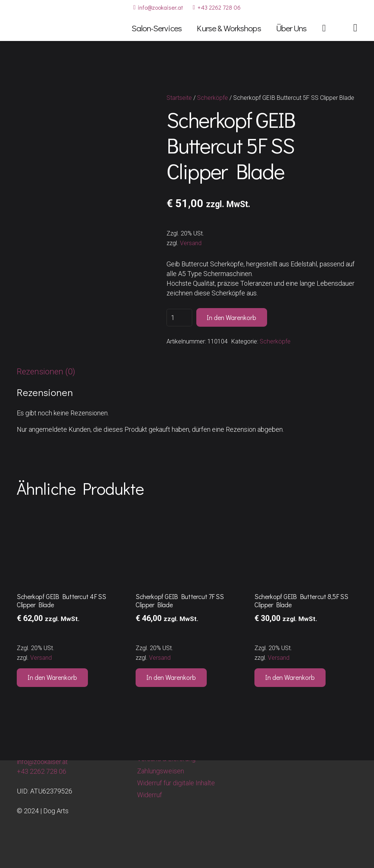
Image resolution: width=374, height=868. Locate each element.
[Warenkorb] (324, 28)
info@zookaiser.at (42, 762)
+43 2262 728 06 (42, 771)
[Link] (355, 28)
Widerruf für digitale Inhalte (176, 783)
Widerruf (150, 795)
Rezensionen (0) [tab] (46, 371)
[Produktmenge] (179, 318)
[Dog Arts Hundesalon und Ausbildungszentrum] (42, 28)
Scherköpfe (213, 98)
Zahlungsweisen (161, 771)
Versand (191, 243)
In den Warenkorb (232, 317)
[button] (52, 678)
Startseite (179, 98)
